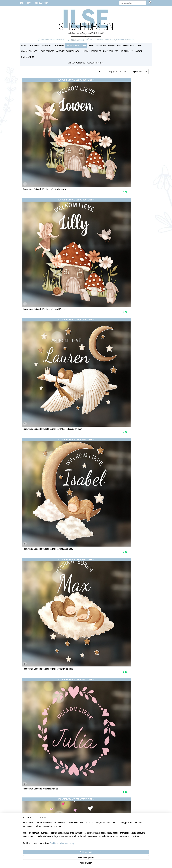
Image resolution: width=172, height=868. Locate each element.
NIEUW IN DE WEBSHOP (92, 51)
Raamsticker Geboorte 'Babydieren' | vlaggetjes (126, 277)
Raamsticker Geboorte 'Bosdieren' (125, 486)
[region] (70, 853)
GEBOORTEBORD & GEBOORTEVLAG (102, 46)
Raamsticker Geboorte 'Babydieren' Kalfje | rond (85, 277)
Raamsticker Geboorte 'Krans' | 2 (37, 590)
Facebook (52, 824)
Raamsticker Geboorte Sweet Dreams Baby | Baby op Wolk (86, 172)
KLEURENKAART (126, 51)
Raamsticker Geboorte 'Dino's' (123, 226)
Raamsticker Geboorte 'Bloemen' (124, 434)
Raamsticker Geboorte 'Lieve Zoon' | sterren (86, 226)
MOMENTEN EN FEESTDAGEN (67, 51)
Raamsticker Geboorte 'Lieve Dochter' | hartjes (40, 224)
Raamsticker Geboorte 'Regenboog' (126, 382)
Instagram (62, 824)
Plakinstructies (80, 821)
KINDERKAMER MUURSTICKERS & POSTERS (47, 46)
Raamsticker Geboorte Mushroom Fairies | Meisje (85, 120)
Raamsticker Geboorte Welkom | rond (39, 382)
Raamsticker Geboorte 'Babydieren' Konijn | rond (85, 329)
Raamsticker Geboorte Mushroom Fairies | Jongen (41, 120)
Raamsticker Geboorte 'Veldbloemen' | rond (129, 538)
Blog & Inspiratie (80, 809)
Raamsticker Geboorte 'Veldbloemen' (82, 486)
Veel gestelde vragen (82, 812)
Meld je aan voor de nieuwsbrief (34, 3)
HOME (24, 46)
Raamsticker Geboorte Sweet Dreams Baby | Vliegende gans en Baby (129, 120)
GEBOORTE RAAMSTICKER (76, 46)
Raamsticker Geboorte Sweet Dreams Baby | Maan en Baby (42, 172)
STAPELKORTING (28, 57)
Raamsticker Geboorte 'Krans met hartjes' (128, 174)
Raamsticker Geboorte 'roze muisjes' (126, 590)
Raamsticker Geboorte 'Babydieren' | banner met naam (42, 329)
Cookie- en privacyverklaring (59, 863)
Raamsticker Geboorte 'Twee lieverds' (39, 486)
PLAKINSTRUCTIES (111, 51)
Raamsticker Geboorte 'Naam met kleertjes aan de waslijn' (41, 433)
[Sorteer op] (139, 72)
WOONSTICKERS (48, 51)
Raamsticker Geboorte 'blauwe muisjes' (84, 590)
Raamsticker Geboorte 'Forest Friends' (83, 538)
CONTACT (138, 51)
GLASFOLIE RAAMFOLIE (30, 51)
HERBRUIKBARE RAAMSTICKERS (130, 46)
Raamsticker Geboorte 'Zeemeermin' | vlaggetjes (39, 277)
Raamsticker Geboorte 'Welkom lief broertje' (86, 382)
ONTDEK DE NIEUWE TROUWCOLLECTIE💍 (86, 63)
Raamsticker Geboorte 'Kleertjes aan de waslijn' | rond (84, 433)
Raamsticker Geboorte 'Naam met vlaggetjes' (130, 330)
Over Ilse (51, 827)
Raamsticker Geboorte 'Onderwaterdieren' (41, 538)
